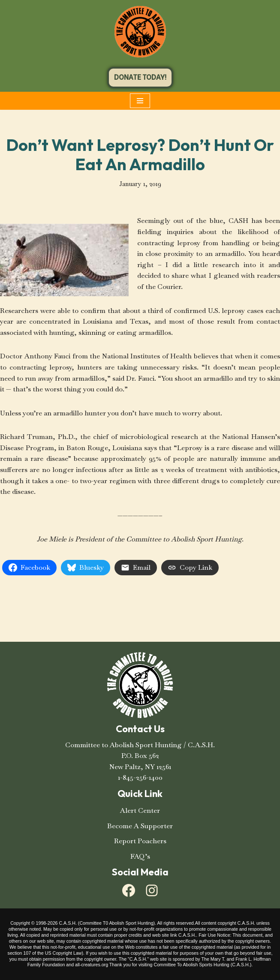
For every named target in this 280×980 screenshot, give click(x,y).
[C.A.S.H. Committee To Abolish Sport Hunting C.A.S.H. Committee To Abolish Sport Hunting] (140, 32)
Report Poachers (140, 841)
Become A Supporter (140, 826)
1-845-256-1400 (140, 777)
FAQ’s (140, 856)
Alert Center (140, 810)
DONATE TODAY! (140, 77)
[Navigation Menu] (140, 101)
